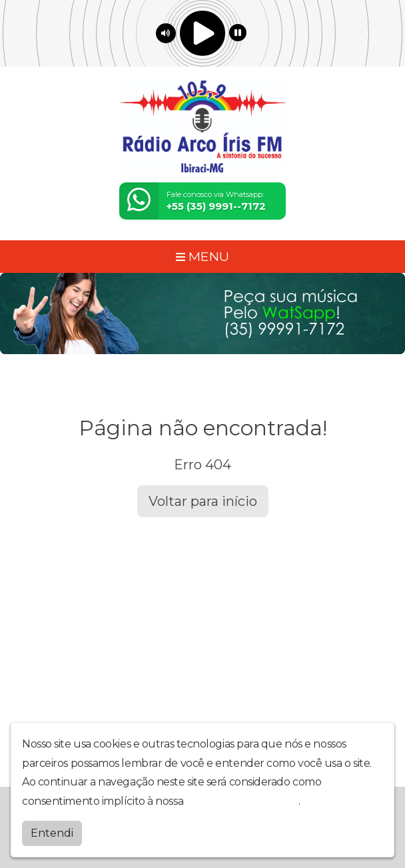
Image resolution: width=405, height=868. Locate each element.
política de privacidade (242, 801)
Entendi (52, 833)
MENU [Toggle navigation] (202, 256)
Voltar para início (203, 501)
